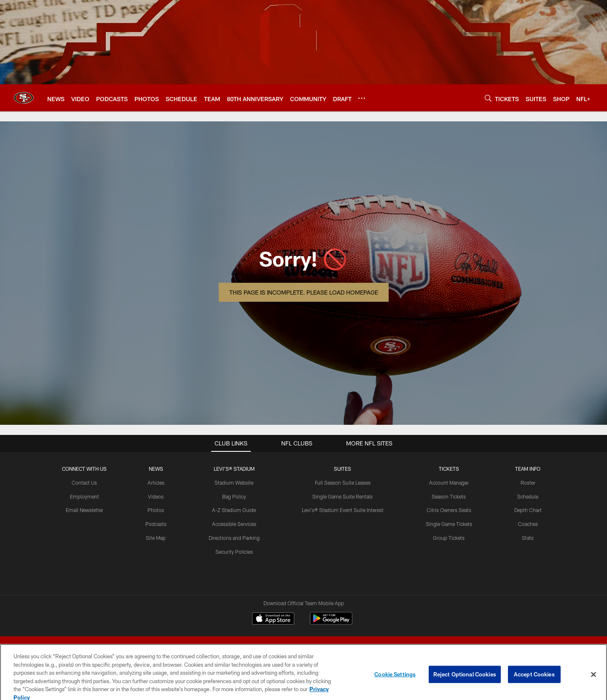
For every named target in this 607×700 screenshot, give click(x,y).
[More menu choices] (362, 98)
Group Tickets (449, 538)
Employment (85, 496)
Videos (156, 496)
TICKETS (449, 469)
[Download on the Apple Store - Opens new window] (273, 620)
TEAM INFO (528, 469)
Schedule (528, 496)
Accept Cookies (534, 679)
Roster (528, 483)
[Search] (488, 98)
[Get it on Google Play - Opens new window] (331, 623)
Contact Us (84, 483)
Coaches (528, 524)
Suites (342, 469)
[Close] (594, 679)
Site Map (156, 538)
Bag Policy (234, 496)
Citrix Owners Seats (449, 510)
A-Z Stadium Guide (234, 510)
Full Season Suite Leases (343, 483)
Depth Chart (528, 510)
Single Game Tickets (449, 524)
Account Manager (449, 483)
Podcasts (156, 524)
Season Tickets (449, 496)
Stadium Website (234, 483)
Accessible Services (234, 524)
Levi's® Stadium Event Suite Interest (343, 510)
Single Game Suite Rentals (342, 496)
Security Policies (234, 552)
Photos (156, 510)
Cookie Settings (395, 679)
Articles (156, 483)
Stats (528, 538)
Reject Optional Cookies (465, 679)
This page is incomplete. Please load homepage (304, 292)
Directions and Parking (234, 538)
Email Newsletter (85, 510)
